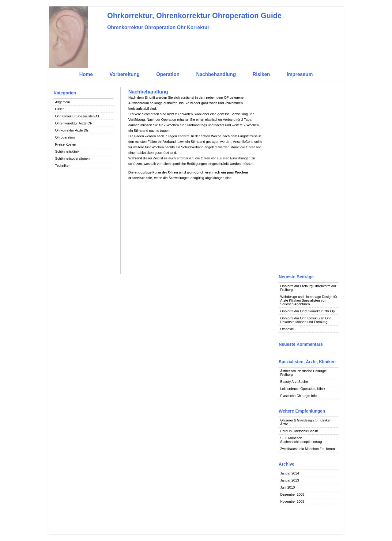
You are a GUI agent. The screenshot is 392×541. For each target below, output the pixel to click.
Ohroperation (65, 137)
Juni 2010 (288, 487)
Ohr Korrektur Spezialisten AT (77, 116)
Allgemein (62, 102)
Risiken (261, 74)
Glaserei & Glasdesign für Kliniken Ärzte (306, 422)
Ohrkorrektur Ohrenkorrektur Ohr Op (307, 311)
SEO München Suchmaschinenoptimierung (301, 440)
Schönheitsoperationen (72, 158)
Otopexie (287, 329)
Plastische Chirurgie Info (298, 396)
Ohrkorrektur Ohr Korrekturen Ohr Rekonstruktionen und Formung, (305, 320)
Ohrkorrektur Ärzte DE (72, 130)
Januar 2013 (290, 480)
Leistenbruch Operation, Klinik (303, 389)
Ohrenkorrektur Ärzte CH (74, 123)
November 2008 (292, 501)
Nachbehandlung (216, 74)
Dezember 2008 (292, 494)
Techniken (63, 166)
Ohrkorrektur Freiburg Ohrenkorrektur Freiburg (308, 288)
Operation (168, 74)
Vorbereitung (125, 74)
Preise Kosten (66, 144)
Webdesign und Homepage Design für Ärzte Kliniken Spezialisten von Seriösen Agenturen (309, 300)
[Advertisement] (83, 267)
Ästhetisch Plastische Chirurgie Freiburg (303, 373)
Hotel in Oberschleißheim (299, 431)
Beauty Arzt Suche (294, 382)
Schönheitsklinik (67, 151)
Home (86, 74)
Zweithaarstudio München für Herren (308, 449)
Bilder (59, 109)
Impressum (300, 74)
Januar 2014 (290, 473)
